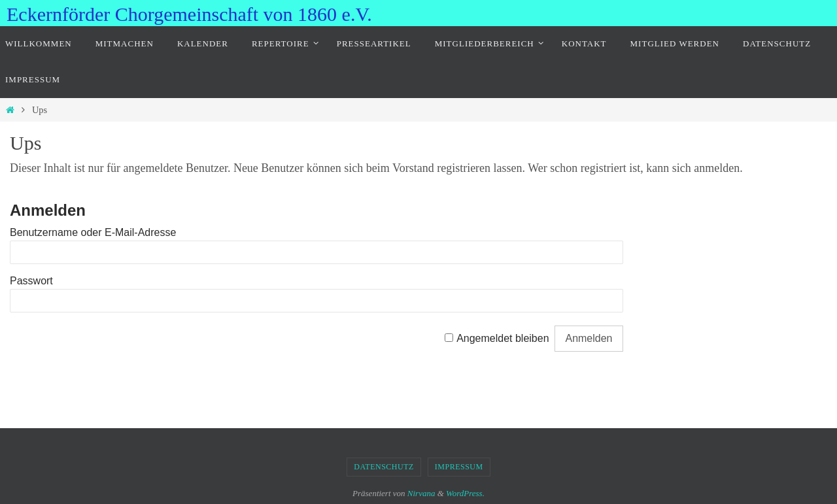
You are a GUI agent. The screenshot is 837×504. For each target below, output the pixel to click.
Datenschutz (384, 467)
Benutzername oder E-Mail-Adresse (93, 232)
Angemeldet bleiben (503, 338)
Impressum (459, 467)
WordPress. (465, 493)
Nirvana (421, 493)
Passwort (31, 281)
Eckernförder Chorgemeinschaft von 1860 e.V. (189, 14)
